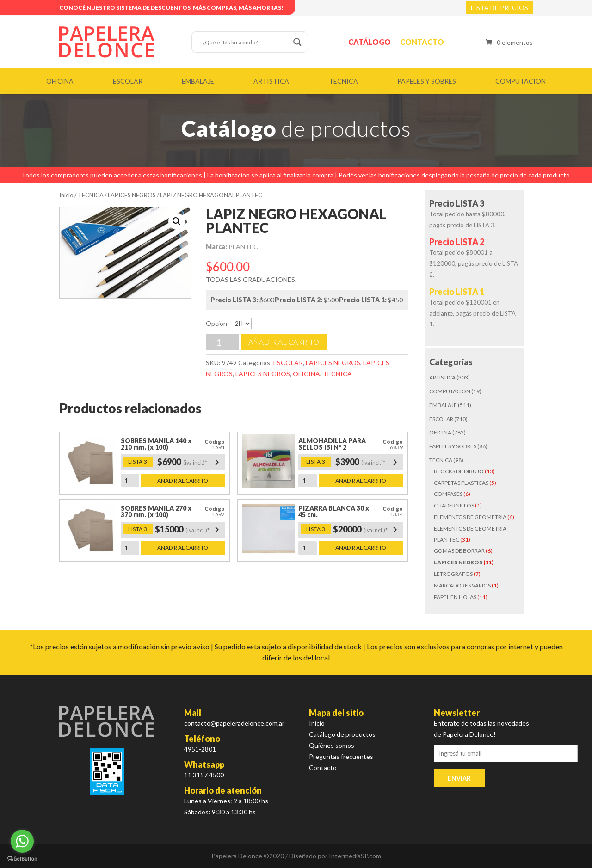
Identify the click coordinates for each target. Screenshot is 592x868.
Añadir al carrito (284, 342)
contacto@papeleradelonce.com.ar (234, 723)
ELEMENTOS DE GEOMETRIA (470, 517)
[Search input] (246, 42)
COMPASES (448, 494)
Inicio (66, 195)
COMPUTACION (521, 81)
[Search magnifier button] (297, 42)
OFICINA (60, 81)
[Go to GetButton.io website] (22, 859)
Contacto (422, 42)
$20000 (367, 530)
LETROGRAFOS (453, 574)
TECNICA (343, 81)
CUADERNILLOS (454, 505)
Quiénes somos (332, 745)
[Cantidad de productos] (223, 342)
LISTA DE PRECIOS (499, 8)
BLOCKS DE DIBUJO (459, 471)
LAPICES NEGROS (132, 195)
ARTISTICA (271, 81)
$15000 (189, 530)
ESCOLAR (128, 81)
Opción (216, 323)
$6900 (190, 462)
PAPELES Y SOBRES (427, 81)
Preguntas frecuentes (341, 756)
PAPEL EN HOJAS (455, 597)
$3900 (368, 462)
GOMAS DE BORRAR (459, 551)
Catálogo (370, 42)
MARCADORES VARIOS (462, 585)
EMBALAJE (198, 81)
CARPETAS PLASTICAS (461, 483)
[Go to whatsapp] (22, 841)
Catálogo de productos (342, 734)
